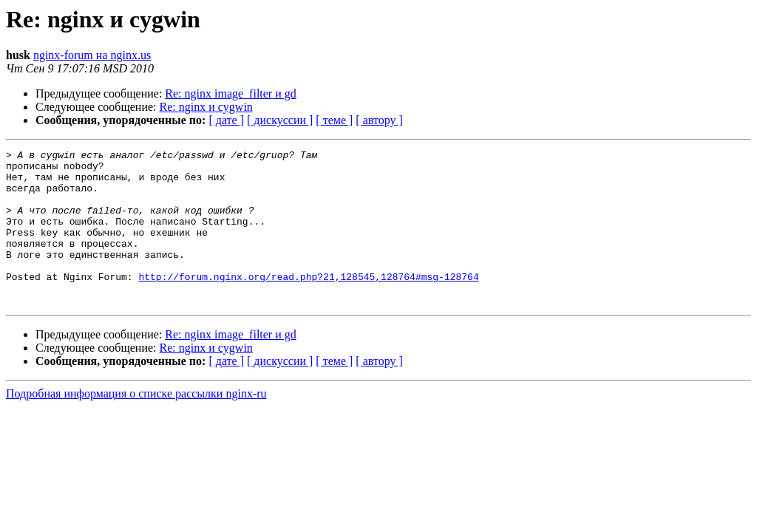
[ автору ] (379, 120)
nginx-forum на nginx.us (92, 55)
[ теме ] (334, 120)
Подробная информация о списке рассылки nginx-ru (136, 424)
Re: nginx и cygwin (206, 107)
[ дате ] (226, 120)
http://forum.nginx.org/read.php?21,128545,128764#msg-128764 (308, 303)
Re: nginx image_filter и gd (230, 93)
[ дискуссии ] (280, 120)
